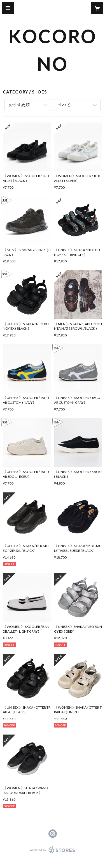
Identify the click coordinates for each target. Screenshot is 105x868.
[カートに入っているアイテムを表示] (97, 8)
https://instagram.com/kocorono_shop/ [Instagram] (53, 834)
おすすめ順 (19, 105)
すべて (64, 105)
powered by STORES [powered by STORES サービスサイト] (53, 854)
